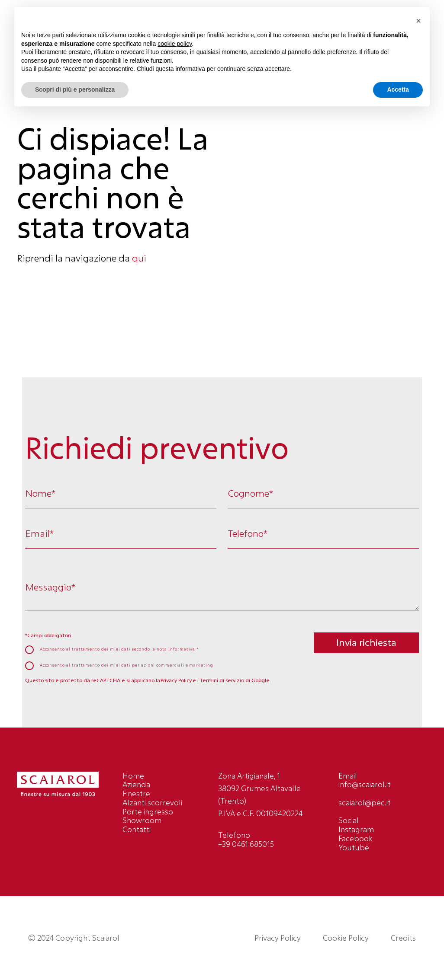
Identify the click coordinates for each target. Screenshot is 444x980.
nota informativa (177, 649)
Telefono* (248, 534)
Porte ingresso (148, 812)
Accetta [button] (398, 89)
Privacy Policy (176, 680)
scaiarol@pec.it (365, 803)
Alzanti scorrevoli (152, 803)
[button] (418, 21)
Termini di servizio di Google (235, 680)
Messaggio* (50, 587)
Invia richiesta (366, 642)
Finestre (136, 793)
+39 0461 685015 (246, 844)
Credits (403, 938)
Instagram (356, 829)
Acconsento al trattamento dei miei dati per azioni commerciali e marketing (127, 665)
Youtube (354, 848)
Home (133, 776)
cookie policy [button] (175, 44)
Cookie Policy (346, 938)
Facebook (356, 838)
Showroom (142, 820)
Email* (39, 534)
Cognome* (250, 493)
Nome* (40, 493)
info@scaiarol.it (365, 784)
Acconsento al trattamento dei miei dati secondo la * (120, 649)
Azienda (136, 784)
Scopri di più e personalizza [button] (75, 89)
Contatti (137, 829)
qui (139, 258)
